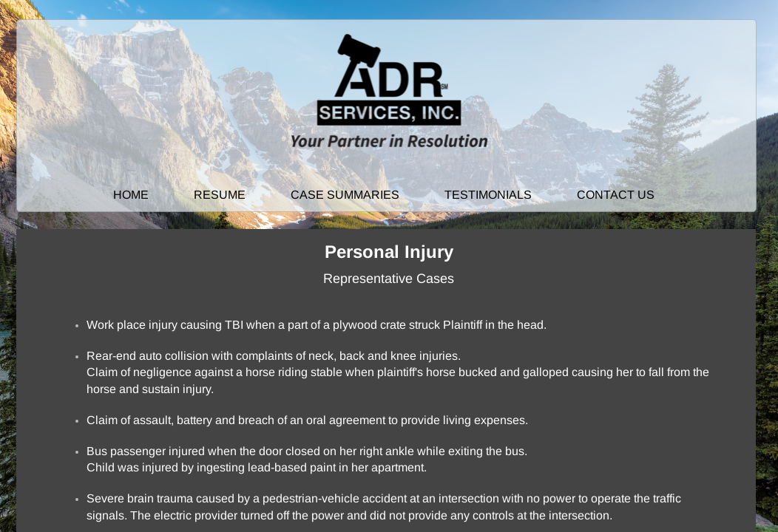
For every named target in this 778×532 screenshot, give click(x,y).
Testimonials (488, 195)
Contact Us (616, 195)
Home (131, 195)
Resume (220, 195)
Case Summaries (345, 195)
